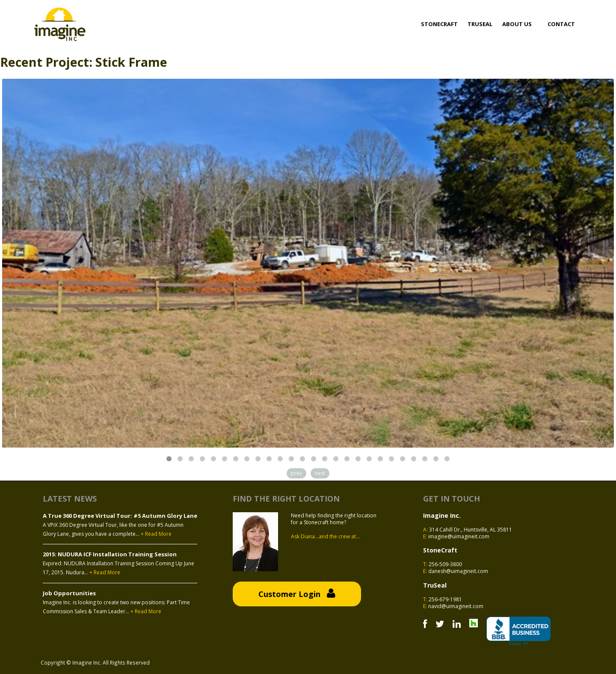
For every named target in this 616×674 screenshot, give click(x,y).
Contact (561, 24)
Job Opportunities (69, 593)
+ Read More (156, 534)
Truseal (480, 24)
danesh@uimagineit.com (458, 571)
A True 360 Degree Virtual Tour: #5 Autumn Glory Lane (120, 516)
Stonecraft (439, 24)
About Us (517, 24)
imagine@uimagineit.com (459, 536)
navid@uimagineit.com (456, 606)
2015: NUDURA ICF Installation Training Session (110, 554)
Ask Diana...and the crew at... (325, 536)
